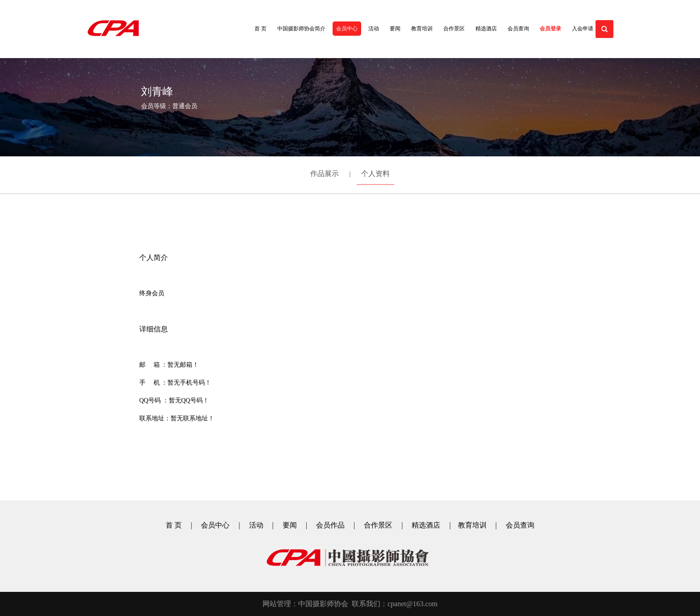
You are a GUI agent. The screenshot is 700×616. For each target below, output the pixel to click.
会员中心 (347, 29)
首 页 (260, 29)
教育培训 (422, 29)
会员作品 (330, 525)
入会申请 (583, 29)
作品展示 (325, 174)
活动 (374, 29)
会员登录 (550, 29)
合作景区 (454, 29)
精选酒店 (486, 29)
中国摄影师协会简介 (301, 29)
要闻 (395, 29)
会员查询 (518, 29)
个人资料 (375, 174)
